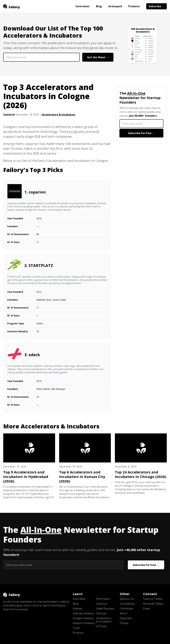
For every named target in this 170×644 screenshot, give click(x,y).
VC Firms (101, 626)
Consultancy (127, 604)
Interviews (83, 6)
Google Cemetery (83, 618)
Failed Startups (105, 609)
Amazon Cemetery (84, 623)
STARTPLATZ (41, 265)
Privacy (124, 623)
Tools (76, 628)
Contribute (126, 609)
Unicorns (102, 604)
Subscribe (126, 618)
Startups (101, 613)
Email (146, 609)
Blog (99, 6)
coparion (37, 192)
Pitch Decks (103, 599)
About (123, 613)
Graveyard (115, 6)
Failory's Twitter (153, 599)
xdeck (34, 355)
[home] (12, 6)
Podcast (77, 609)
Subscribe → (157, 6)
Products (134, 6)
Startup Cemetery (83, 613)
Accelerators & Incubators (58, 115)
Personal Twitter (153, 604)
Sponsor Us (127, 599)
